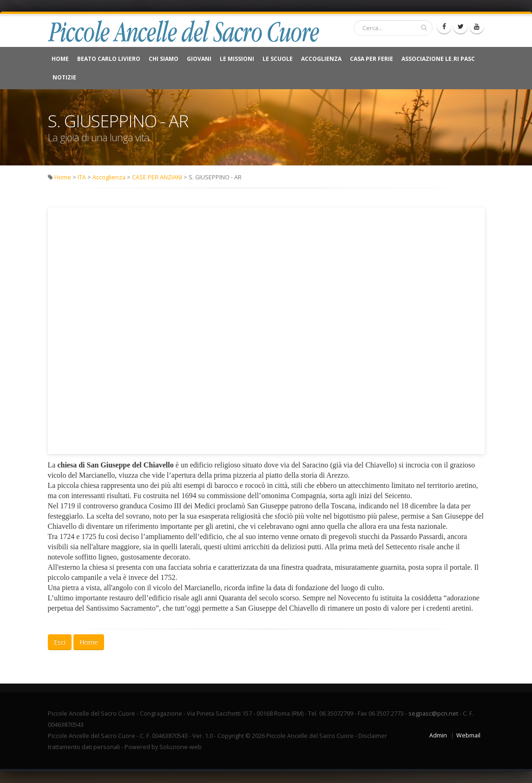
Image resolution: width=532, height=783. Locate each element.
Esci (60, 642)
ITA (82, 177)
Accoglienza (321, 59)
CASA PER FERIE (371, 59)
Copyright (231, 736)
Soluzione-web (181, 747)
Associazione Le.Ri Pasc (438, 59)
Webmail (468, 735)
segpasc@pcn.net (433, 714)
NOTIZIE (64, 77)
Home (60, 59)
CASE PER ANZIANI (157, 177)
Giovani (199, 59)
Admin (438, 735)
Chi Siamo (164, 59)
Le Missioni (237, 59)
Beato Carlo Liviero (109, 59)
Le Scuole (278, 59)
